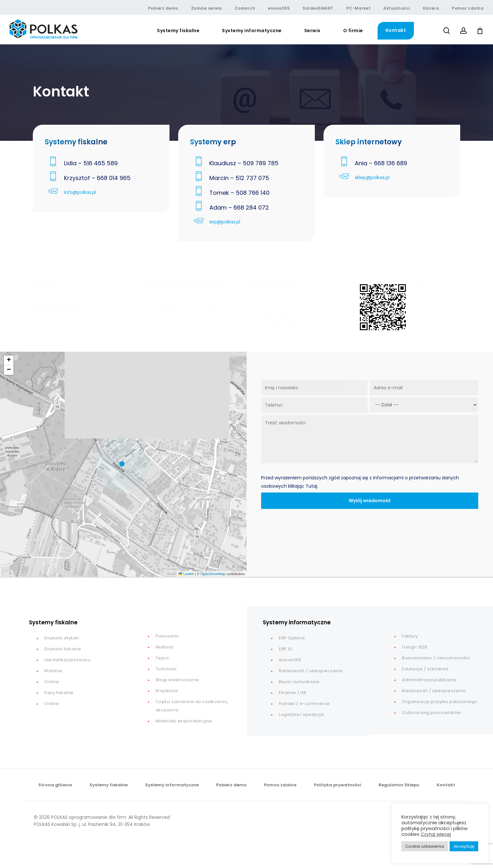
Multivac (165, 647)
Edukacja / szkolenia (425, 669)
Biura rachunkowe (299, 682)
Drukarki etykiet (62, 638)
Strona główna (55, 785)
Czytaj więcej (436, 834)
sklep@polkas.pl (372, 177)
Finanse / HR (292, 693)
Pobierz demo (231, 785)
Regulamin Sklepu (399, 785)
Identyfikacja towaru (67, 660)
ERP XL (286, 649)
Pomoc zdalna (280, 785)
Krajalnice (167, 691)
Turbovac (166, 669)
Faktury (410, 636)
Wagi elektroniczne (177, 680)
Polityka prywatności (338, 785)
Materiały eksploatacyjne (184, 721)
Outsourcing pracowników (432, 713)
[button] (123, 464)
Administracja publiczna (429, 680)
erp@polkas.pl (225, 222)
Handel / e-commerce (304, 704)
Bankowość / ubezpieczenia (311, 671)
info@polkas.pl (80, 192)
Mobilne (53, 671)
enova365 (290, 660)
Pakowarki (167, 636)
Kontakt (446, 785)
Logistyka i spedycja (301, 714)
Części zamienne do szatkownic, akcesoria (192, 706)
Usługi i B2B (415, 647)
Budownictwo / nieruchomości (436, 658)
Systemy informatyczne (172, 785)
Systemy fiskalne (109, 785)
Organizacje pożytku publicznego (440, 702)
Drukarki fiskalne (63, 649)
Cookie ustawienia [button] (425, 846)
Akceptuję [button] (464, 846)
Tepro (162, 658)
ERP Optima (292, 638)
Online (52, 682)
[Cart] (480, 31)
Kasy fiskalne (59, 693)
